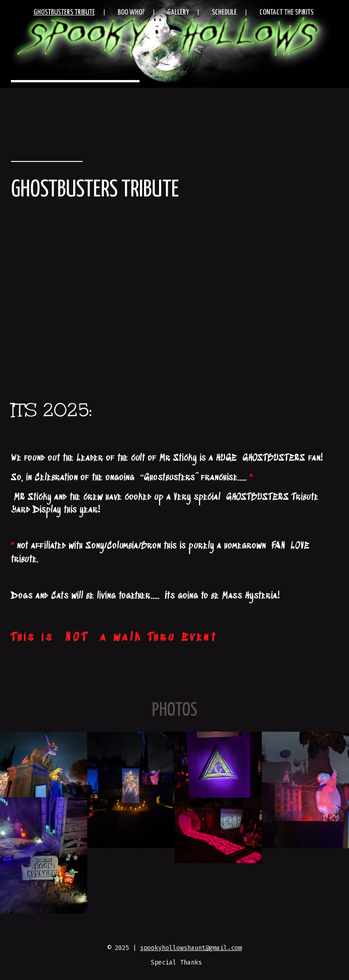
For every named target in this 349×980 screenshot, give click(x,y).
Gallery (178, 13)
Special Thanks (176, 962)
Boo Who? (131, 13)
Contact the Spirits (287, 13)
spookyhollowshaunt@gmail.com (191, 948)
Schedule (224, 13)
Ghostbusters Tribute (64, 13)
